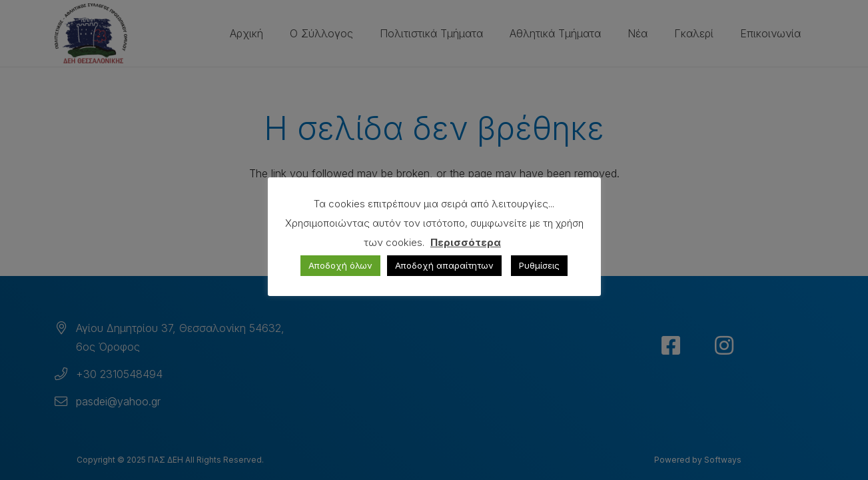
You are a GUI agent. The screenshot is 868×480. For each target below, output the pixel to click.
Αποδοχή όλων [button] (340, 265)
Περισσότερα (466, 242)
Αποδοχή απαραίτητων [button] (444, 265)
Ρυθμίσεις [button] (539, 265)
